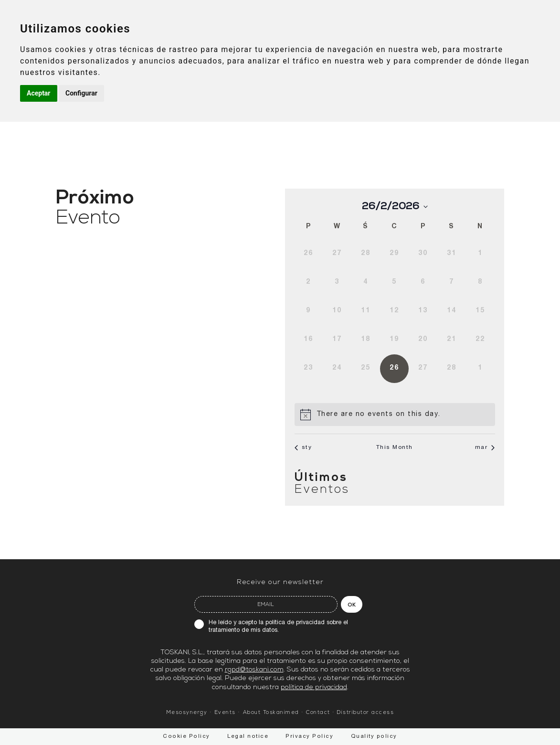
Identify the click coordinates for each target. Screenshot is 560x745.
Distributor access (365, 713)
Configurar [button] (81, 93)
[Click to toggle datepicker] (395, 207)
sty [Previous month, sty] (303, 447)
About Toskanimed (271, 713)
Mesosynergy (187, 713)
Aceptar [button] (39, 93)
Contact (318, 713)
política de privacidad (295, 623)
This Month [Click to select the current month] (395, 447)
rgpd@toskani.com (254, 670)
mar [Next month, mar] (485, 447)
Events (225, 713)
